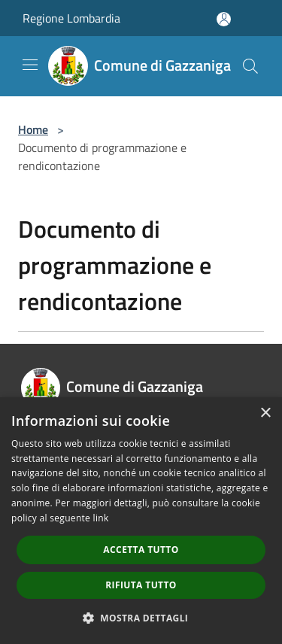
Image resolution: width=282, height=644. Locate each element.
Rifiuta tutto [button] (141, 585)
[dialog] (141, 521)
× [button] (265, 413)
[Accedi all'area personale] (224, 19)
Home (33, 129)
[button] (141, 618)
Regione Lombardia (71, 18)
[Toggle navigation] (30, 65)
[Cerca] (250, 66)
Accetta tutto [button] (141, 550)
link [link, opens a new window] (101, 518)
